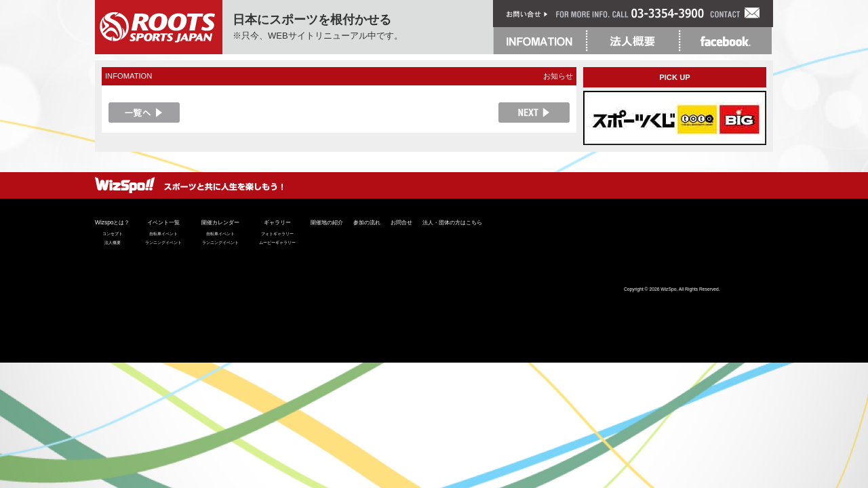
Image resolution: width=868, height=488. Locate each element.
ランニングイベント (163, 243)
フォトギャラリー (277, 234)
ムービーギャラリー (277, 243)
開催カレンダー (220, 222)
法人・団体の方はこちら (452, 222)
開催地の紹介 (327, 222)
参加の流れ (367, 222)
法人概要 (113, 243)
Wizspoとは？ (112, 222)
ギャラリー (277, 222)
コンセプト (113, 234)
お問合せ (401, 222)
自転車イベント (163, 234)
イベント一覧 (163, 222)
